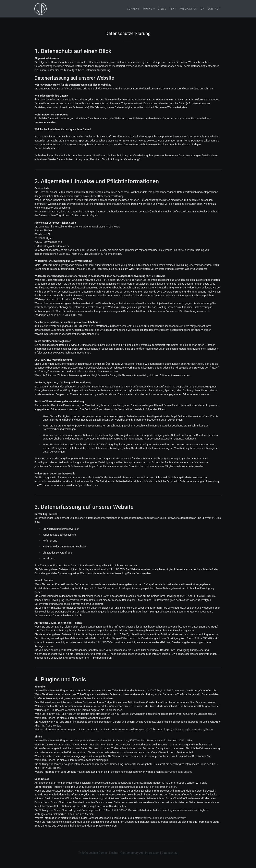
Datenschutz (170, 853)
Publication (188, 9)
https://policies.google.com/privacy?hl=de (188, 729)
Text (173, 9)
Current (133, 9)
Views (162, 9)
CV (203, 9)
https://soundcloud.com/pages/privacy (163, 818)
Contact (214, 9)
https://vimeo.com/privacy (177, 772)
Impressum (152, 853)
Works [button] (148, 9)
